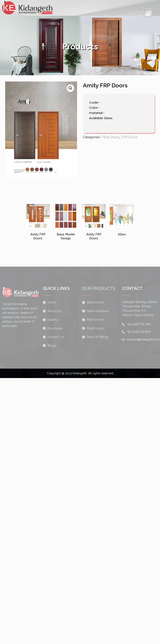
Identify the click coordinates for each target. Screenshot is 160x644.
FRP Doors (129, 138)
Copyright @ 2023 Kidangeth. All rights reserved (80, 373)
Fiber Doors (111, 138)
